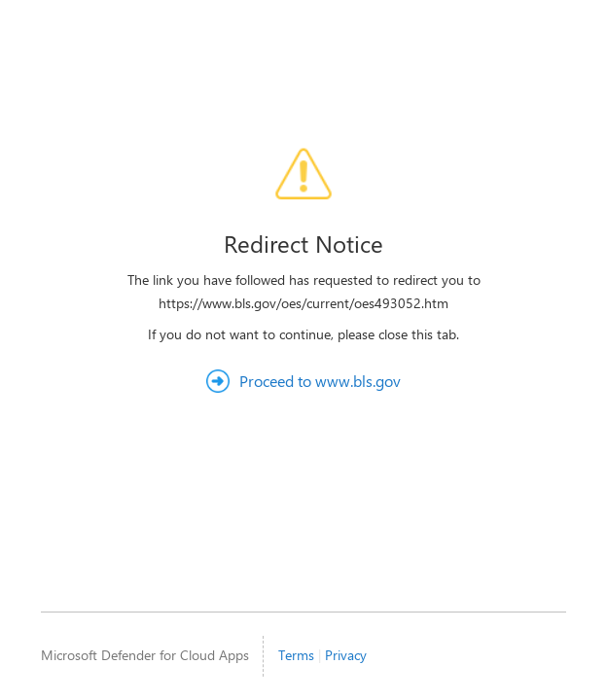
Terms (296, 655)
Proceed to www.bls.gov (320, 381)
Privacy (346, 655)
